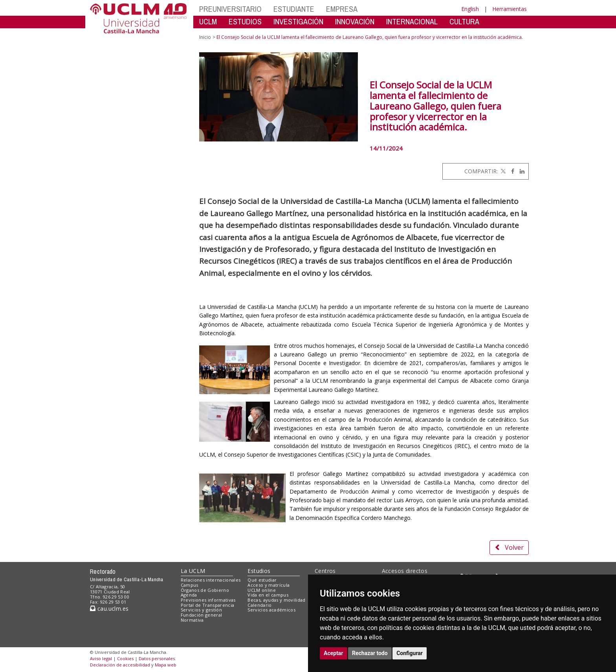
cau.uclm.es (109, 609)
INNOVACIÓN (355, 21)
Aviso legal (101, 658)
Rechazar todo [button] (370, 653)
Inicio (205, 37)
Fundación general (202, 615)
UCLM (208, 21)
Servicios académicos (271, 610)
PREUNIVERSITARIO (230, 9)
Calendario (259, 605)
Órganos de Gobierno (205, 590)
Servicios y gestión (201, 610)
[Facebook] (511, 171)
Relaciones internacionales (211, 580)
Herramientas (510, 9)
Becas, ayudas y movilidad (276, 600)
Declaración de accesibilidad (120, 665)
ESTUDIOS (245, 21)
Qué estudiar (262, 580)
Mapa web (166, 665)
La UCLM (193, 571)
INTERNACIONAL (412, 21)
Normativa (192, 620)
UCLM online (262, 590)
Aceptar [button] (334, 653)
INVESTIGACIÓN (298, 21)
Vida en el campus (268, 595)
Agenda (189, 595)
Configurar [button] (410, 653)
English (470, 9)
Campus (190, 585)
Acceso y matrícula (269, 585)
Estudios (259, 571)
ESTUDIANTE (294, 9)
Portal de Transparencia (208, 605)
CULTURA (464, 21)
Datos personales (157, 658)
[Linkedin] (520, 171)
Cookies (125, 658)
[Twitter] (502, 171)
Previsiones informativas (208, 600)
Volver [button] (509, 547)
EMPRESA (342, 9)
